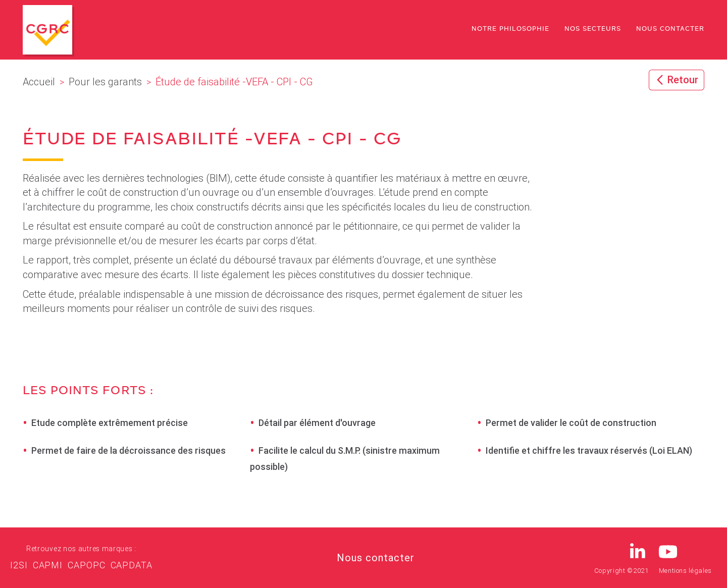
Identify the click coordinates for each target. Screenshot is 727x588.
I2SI (19, 565)
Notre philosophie (510, 30)
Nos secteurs (593, 30)
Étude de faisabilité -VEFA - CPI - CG (212, 140)
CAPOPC (86, 565)
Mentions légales (685, 571)
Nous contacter (670, 30)
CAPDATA (132, 565)
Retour (677, 79)
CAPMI (48, 565)
